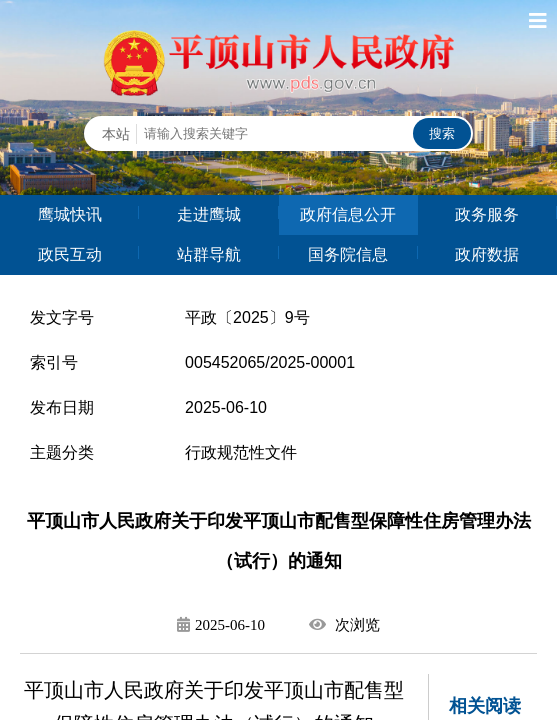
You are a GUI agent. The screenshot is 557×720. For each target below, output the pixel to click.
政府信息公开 (348, 214)
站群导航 (209, 254)
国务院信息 (348, 254)
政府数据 (487, 254)
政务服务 (487, 214)
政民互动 (70, 254)
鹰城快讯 (70, 214)
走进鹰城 (209, 214)
